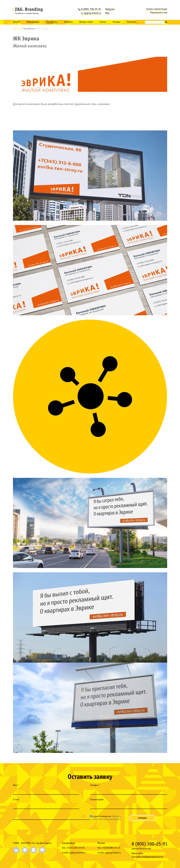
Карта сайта (137, 853)
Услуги (16, 22)
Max (107, 13)
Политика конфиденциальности (147, 857)
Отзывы (117, 22)
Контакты (132, 22)
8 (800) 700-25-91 (90, 9)
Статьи (103, 22)
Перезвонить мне (159, 13)
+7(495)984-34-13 (111, 848)
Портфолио (52, 22)
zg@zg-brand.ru (91, 13)
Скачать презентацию (157, 9)
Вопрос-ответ (86, 22)
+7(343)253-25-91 (75, 848)
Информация (33, 22)
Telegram (110, 9)
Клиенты (68, 22)
